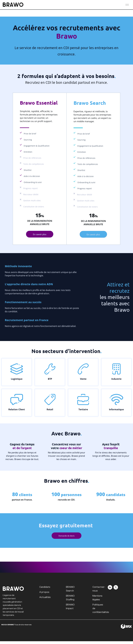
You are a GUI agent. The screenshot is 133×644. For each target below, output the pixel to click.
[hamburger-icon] (127, 5)
